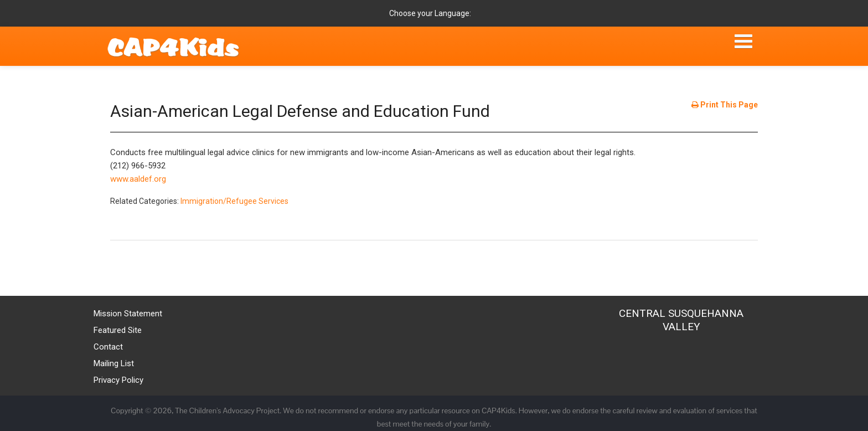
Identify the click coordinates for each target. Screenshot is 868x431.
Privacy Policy (118, 380)
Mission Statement (128, 314)
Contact (108, 347)
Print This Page (725, 105)
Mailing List (114, 363)
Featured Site (118, 330)
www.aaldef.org (138, 179)
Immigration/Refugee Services (234, 201)
